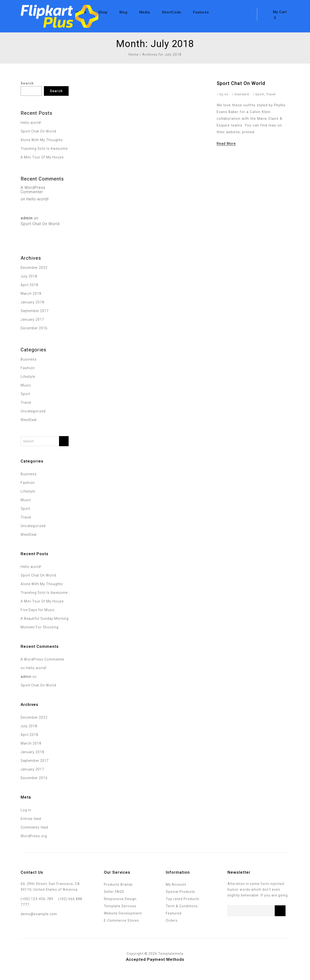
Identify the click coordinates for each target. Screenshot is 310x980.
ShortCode (172, 12)
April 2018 (29, 285)
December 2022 (34, 268)
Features (201, 12)
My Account (176, 884)
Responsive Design (120, 899)
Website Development (123, 913)
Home (134, 54)
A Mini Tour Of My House (42, 157)
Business (29, 359)
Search (27, 83)
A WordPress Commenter (33, 190)
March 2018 (31, 294)
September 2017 (35, 311)
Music (26, 385)
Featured (174, 913)
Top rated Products (182, 899)
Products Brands (118, 884)
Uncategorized (33, 411)
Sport (260, 94)
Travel (271, 94)
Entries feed (31, 819)
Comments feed (34, 827)
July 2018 (29, 276)
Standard (242, 94)
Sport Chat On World (241, 83)
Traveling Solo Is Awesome (44, 149)
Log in (26, 810)
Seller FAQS (114, 892)
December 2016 (34, 328)
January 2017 (32, 319)
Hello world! (31, 123)
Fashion (28, 368)
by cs (224, 94)
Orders (172, 920)
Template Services (120, 906)
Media (145, 12)
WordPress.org (34, 836)
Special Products (180, 892)
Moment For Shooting (40, 627)
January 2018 (32, 302)
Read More (226, 144)
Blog (123, 12)
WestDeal (29, 420)
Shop (103, 12)
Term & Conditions (182, 906)
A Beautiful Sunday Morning (45, 619)
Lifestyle (28, 377)
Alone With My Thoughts (42, 140)
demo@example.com (39, 914)
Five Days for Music (38, 610)
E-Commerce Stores (121, 920)
